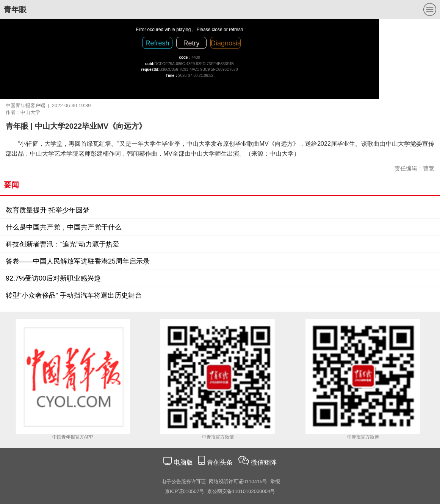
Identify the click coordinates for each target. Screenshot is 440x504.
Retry (191, 43)
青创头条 (221, 463)
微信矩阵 (264, 463)
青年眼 (15, 9)
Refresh (157, 43)
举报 (275, 481)
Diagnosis (226, 43)
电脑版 (183, 463)
